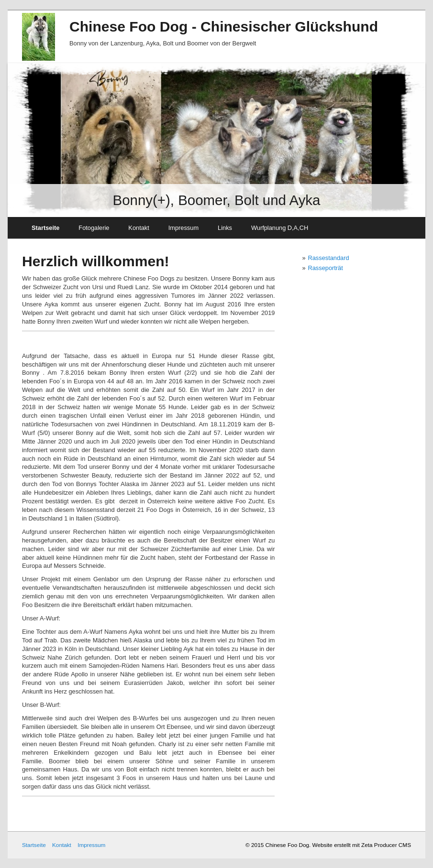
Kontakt (139, 228)
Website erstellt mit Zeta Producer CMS (362, 845)
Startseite (45, 228)
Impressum (183, 228)
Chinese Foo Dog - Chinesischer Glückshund (224, 27)
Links (225, 228)
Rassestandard (329, 258)
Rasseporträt (326, 268)
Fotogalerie (94, 228)
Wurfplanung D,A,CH (280, 228)
